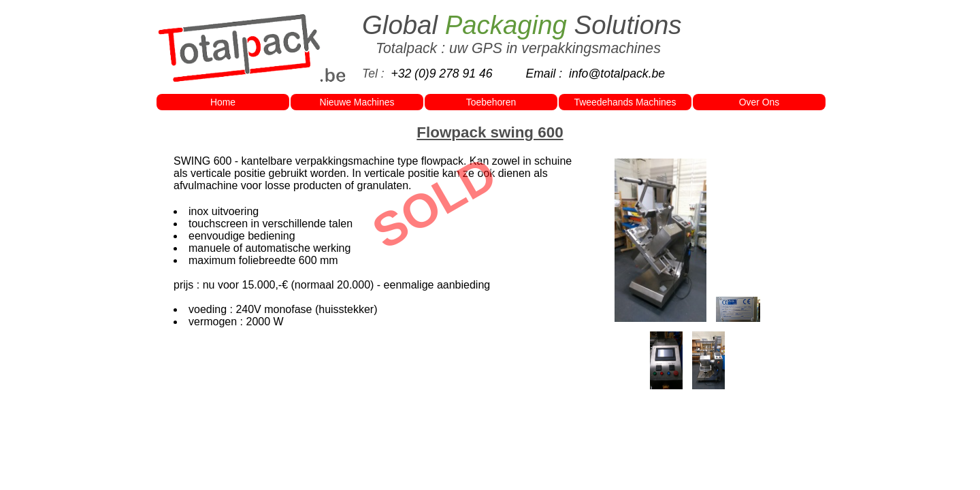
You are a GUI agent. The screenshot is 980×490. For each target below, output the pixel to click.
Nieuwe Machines (357, 102)
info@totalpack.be (617, 73)
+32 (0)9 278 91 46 (441, 73)
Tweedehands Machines (625, 102)
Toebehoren (491, 102)
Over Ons (759, 102)
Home (223, 102)
